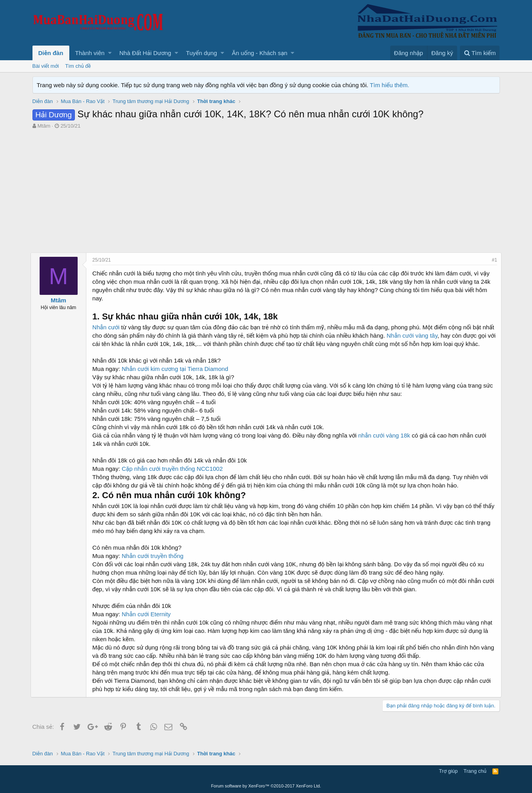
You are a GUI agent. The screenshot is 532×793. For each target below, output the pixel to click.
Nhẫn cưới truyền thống (154, 564)
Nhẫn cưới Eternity (148, 622)
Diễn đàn (51, 53)
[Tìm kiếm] (480, 53)
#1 (493, 260)
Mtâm (44, 126)
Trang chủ (475, 771)
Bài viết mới (46, 66)
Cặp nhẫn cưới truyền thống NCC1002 (174, 477)
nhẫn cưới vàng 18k (386, 444)
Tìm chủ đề (78, 66)
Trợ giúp (448, 771)
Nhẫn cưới (108, 327)
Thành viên (90, 53)
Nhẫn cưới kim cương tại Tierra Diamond (177, 377)
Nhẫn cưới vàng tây (427, 335)
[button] (110, 53)
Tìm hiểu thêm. (390, 85)
